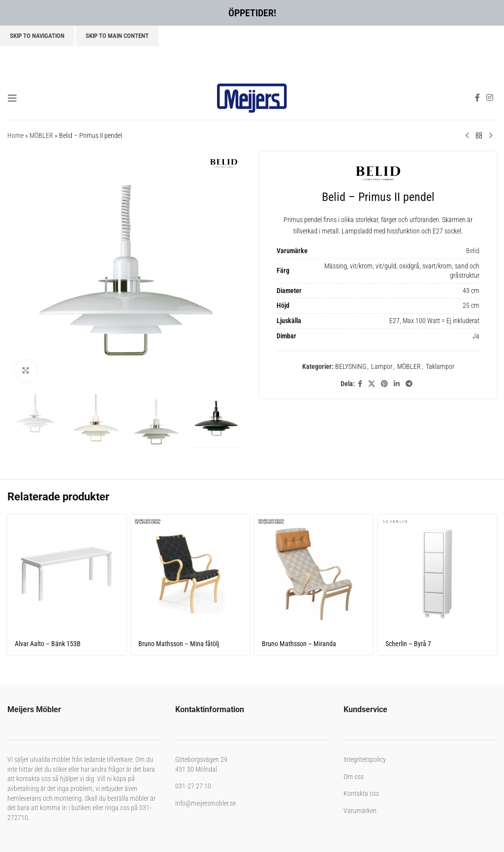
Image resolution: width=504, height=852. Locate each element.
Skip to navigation (37, 36)
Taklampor (440, 366)
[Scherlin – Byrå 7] (437, 574)
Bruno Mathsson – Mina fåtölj (179, 644)
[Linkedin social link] (397, 384)
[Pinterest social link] (384, 384)
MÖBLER (41, 135)
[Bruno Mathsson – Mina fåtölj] (190, 574)
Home (16, 135)
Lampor (382, 366)
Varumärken (360, 811)
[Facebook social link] (477, 98)
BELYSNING (351, 366)
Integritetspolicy (365, 759)
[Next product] (491, 136)
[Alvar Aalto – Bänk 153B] (67, 574)
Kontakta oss (361, 793)
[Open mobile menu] (12, 98)
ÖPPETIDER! (252, 13)
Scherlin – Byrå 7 (408, 644)
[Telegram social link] (409, 384)
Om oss (354, 777)
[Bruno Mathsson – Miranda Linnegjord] (314, 574)
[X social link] (372, 384)
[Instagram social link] (490, 98)
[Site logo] (252, 97)
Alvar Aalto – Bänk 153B (48, 644)
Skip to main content (117, 36)
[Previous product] (467, 136)
